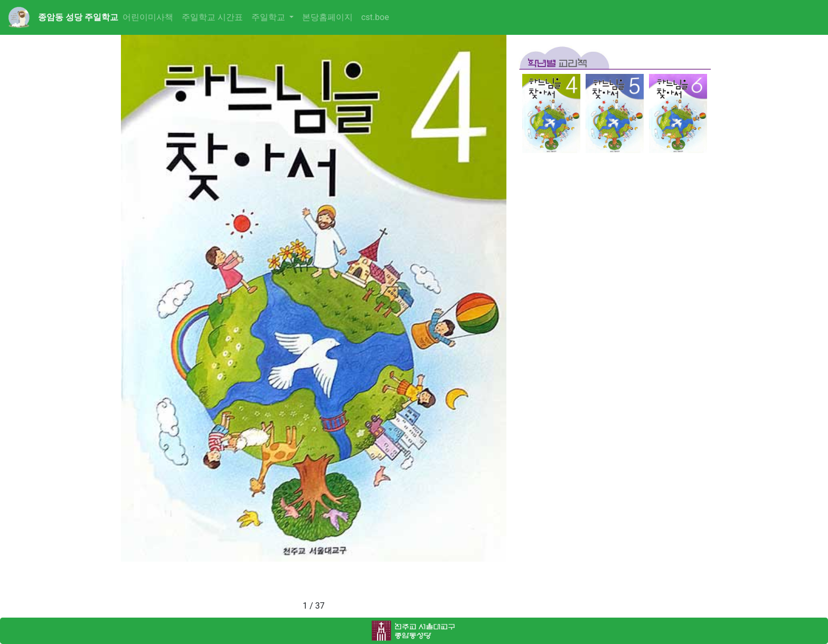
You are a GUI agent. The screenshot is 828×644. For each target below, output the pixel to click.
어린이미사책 (148, 17)
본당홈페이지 (327, 17)
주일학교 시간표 (212, 17)
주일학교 (269, 17)
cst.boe (375, 17)
